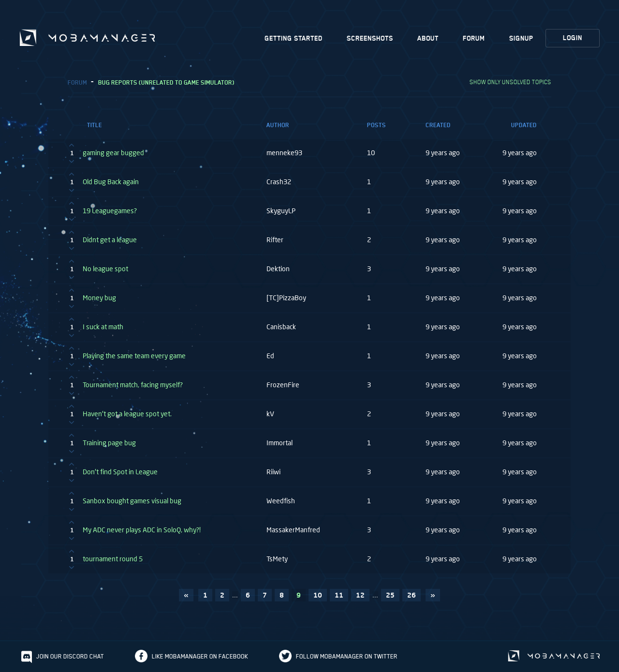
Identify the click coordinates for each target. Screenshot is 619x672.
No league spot (105, 269)
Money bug (99, 298)
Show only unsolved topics (510, 82)
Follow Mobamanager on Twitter (347, 656)
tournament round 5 (113, 559)
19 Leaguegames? (110, 211)
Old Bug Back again (111, 182)
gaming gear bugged (113, 153)
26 (412, 595)
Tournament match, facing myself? (133, 385)
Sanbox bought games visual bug (132, 501)
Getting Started (294, 38)
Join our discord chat (70, 656)
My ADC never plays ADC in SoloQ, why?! (142, 530)
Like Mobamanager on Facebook (200, 656)
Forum (474, 38)
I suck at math (103, 327)
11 (339, 595)
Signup (521, 38)
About (428, 38)
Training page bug (109, 443)
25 (390, 595)
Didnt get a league (110, 240)
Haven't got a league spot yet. (127, 414)
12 (360, 595)
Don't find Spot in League (120, 472)
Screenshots (370, 38)
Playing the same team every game (134, 356)
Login (573, 38)
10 (318, 595)
